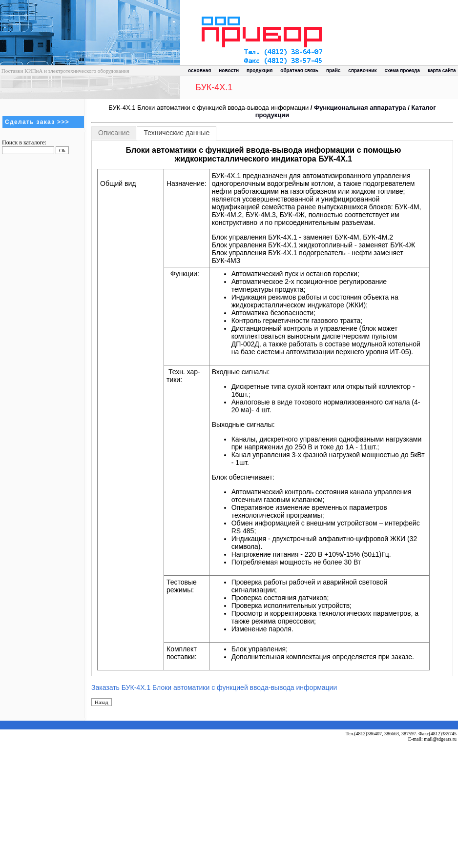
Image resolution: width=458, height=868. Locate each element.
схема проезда (402, 71)
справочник (362, 71)
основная (199, 71)
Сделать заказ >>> (37, 122)
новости (229, 71)
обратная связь (299, 71)
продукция (260, 71)
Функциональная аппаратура (360, 108)
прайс (333, 71)
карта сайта (442, 71)
